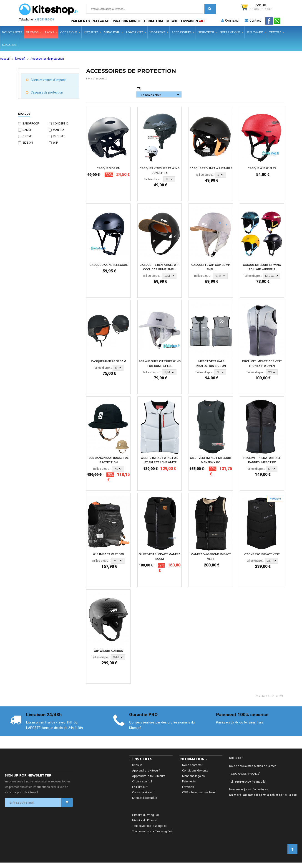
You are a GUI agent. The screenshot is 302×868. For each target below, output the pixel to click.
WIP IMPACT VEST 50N (108, 554)
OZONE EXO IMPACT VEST (262, 554)
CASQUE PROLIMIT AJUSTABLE (211, 168)
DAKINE (27, 130)
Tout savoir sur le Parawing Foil (152, 831)
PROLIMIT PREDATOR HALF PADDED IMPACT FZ (262, 460)
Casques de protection (47, 92)
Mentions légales (193, 776)
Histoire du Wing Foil (146, 815)
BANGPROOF (31, 124)
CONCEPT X (60, 124)
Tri (139, 88)
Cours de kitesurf (143, 792)
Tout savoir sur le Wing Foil (150, 826)
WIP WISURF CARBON (108, 651)
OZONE (27, 136)
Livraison (188, 787)
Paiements (189, 781)
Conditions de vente (195, 770)
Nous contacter (192, 765)
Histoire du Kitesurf (145, 820)
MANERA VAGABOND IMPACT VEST (211, 557)
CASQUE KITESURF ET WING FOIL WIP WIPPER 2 (262, 267)
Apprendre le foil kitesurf (148, 776)
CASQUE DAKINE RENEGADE (108, 265)
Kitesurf (137, 765)
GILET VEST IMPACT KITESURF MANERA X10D (211, 460)
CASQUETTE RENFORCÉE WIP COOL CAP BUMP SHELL (160, 267)
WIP (55, 143)
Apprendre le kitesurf (146, 770)
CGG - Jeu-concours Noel (199, 792)
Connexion (231, 20)
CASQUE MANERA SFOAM (108, 361)
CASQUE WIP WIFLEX (262, 168)
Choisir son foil (142, 781)
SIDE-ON (28, 143)
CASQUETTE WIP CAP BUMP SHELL (211, 267)
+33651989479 (44, 19)
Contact (253, 20)
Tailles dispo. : (153, 179)
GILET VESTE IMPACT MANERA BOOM (160, 557)
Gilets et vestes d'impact (48, 80)
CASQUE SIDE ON (108, 168)
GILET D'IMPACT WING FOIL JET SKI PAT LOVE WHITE (160, 460)
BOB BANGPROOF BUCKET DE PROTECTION (108, 460)
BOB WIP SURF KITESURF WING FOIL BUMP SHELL (160, 364)
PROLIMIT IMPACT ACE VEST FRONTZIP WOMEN (262, 364)
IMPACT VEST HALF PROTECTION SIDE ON (211, 364)
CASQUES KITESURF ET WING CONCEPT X (160, 171)
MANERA (59, 130)
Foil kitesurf (140, 787)
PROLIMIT (59, 136)
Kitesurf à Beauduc (145, 798)
